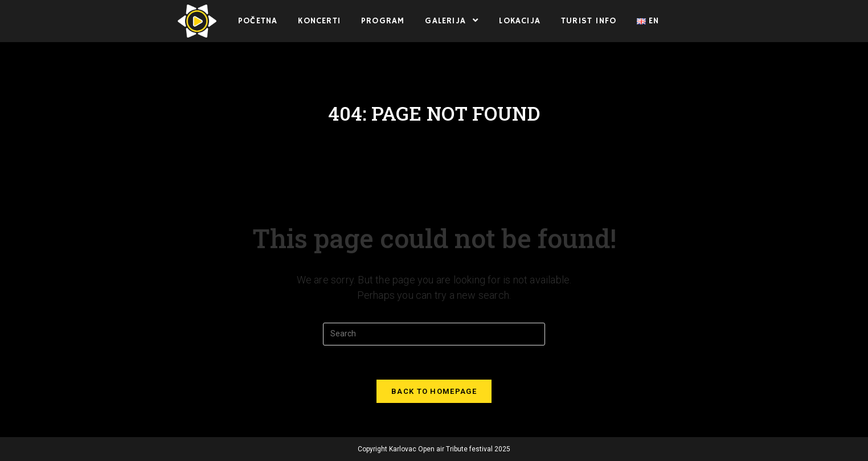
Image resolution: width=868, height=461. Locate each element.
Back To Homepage (434, 391)
